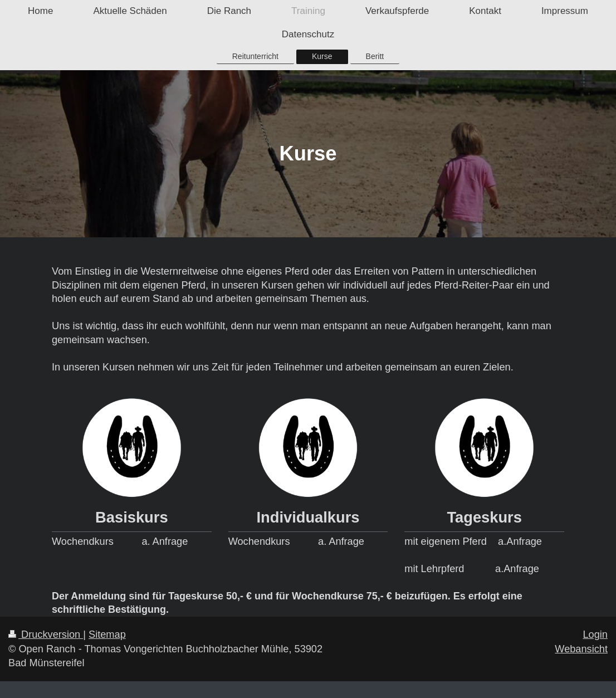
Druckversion (46, 634)
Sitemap (107, 634)
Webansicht (581, 649)
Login (595, 634)
